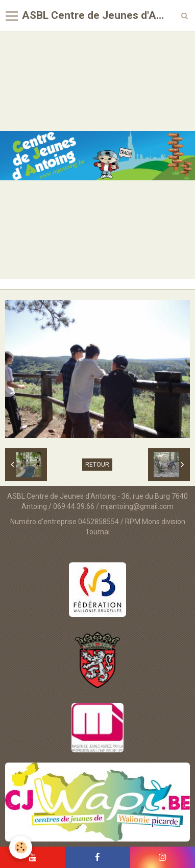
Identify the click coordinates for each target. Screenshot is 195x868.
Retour (97, 465)
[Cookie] (21, 847)
